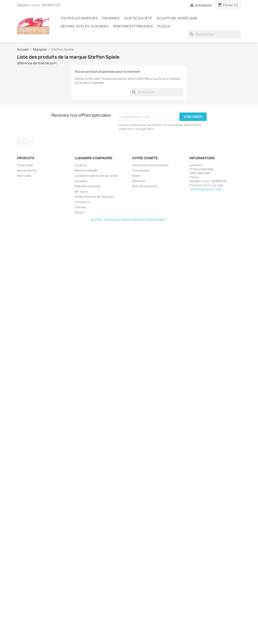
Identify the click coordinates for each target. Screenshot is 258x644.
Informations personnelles (150, 165)
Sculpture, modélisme (177, 18)
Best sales (24, 176)
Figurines (111, 18)
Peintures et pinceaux (133, 26)
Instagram (30, 141)
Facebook (22, 141)
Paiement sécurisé (87, 186)
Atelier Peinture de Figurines (94, 197)
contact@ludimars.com (205, 189)
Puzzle (164, 26)
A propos (81, 181)
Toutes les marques (79, 18)
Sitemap (80, 207)
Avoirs (136, 176)
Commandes (141, 170)
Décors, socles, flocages (84, 26)
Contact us (82, 202)
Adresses (139, 181)
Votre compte (145, 158)
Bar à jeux (81, 191)
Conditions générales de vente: (96, 176)
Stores (79, 212)
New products (27, 170)
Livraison (81, 165)
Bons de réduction (145, 186)
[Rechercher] (214, 34)
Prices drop (25, 165)
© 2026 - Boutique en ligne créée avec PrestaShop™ (129, 220)
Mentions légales (86, 170)
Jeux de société (138, 18)
